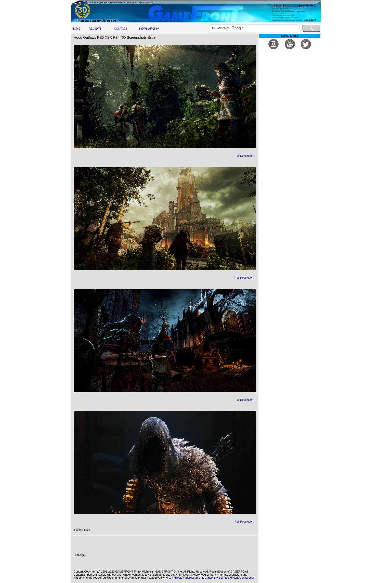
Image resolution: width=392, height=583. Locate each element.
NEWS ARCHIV (149, 29)
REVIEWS (95, 29)
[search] (254, 28)
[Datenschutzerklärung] (239, 578)
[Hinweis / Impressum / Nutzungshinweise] (198, 578)
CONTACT (121, 29)
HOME (76, 29)
